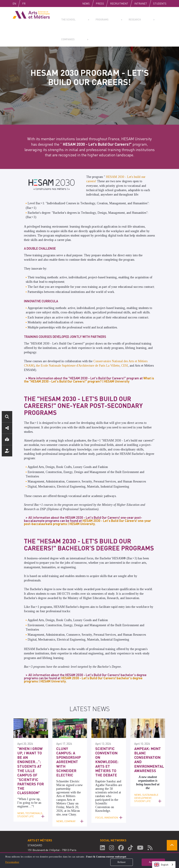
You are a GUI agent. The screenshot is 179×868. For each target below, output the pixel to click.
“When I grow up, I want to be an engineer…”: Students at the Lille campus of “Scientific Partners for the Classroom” (31, 742)
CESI (125, 346)
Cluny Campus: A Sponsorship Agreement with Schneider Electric (69, 736)
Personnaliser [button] (12, 862)
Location (7, 439)
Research (117, 17)
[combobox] (164, 865)
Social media (7, 428)
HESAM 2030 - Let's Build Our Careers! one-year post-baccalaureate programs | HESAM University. (87, 502)
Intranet (141, 4)
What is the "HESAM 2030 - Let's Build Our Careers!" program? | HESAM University (89, 360)
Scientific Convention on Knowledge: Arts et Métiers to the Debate (108, 736)
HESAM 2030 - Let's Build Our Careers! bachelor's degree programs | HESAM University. (83, 660)
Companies (141, 17)
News (86, 4)
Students (160, 4)
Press (100, 4)
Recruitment (119, 4)
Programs (92, 17)
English (18, 4)
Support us (7, 451)
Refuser (122, 862)
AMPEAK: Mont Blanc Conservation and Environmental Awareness (147, 738)
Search (7, 417)
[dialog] (89, 860)
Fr (31, 4)
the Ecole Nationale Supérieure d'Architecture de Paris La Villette (78, 346)
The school (67, 17)
